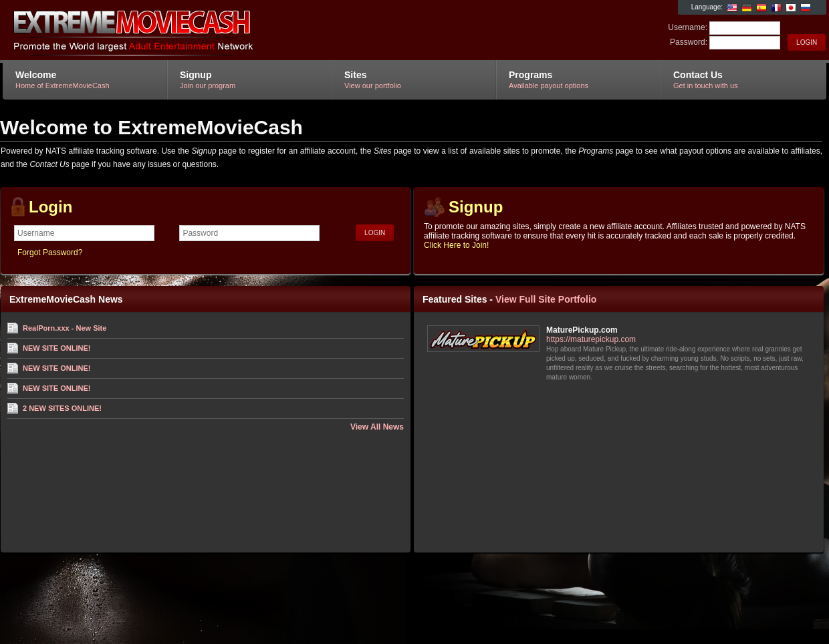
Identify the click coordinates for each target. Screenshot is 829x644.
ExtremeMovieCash (162, 31)
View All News (377, 427)
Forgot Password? (50, 253)
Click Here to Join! (456, 245)
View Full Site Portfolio (546, 299)
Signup (476, 207)
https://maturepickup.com (591, 339)
